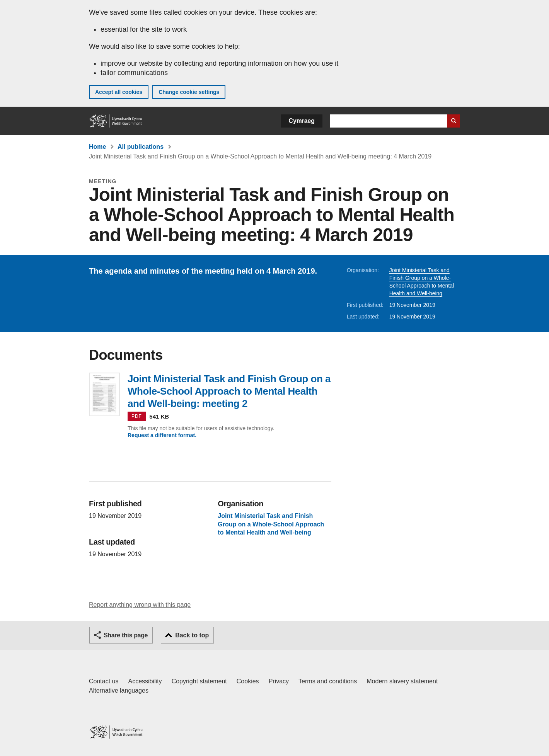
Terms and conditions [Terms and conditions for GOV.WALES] (328, 681)
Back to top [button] (192, 635)
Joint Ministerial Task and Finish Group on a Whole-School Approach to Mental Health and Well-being (271, 524)
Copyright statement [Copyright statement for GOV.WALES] (199, 681)
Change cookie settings (189, 92)
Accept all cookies (119, 92)
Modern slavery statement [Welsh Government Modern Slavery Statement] (402, 681)
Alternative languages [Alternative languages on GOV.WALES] (119, 690)
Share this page (126, 635)
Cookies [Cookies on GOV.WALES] (248, 681)
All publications (141, 147)
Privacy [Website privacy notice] (279, 681)
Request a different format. (162, 435)
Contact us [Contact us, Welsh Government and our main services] (104, 681)
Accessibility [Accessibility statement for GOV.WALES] (145, 681)
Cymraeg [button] (302, 121)
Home (97, 147)
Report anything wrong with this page (140, 605)
